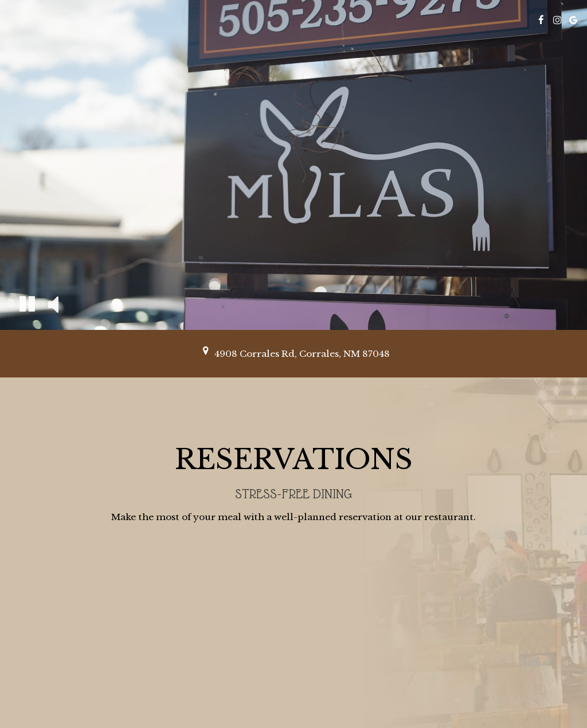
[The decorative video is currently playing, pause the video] (27, 306)
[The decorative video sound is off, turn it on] (53, 306)
